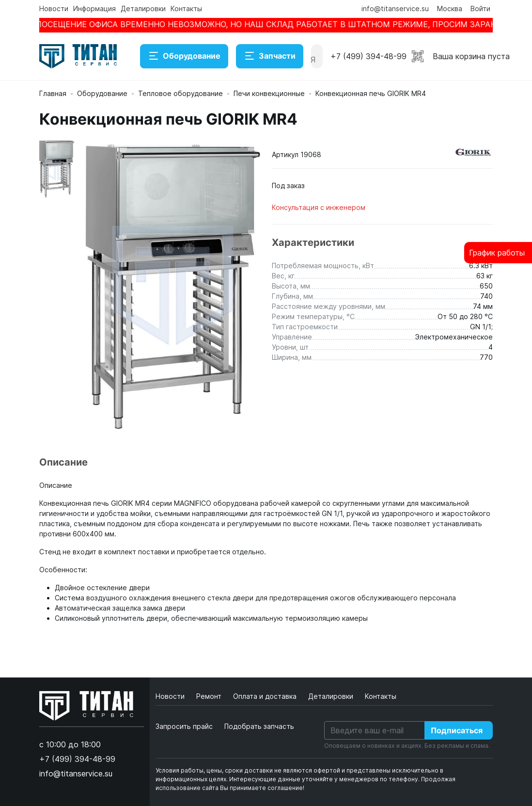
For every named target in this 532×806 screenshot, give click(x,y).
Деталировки (143, 8)
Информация (94, 8)
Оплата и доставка (266, 696)
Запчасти (270, 56)
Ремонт (210, 696)
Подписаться (457, 730)
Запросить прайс (184, 726)
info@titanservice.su (395, 8)
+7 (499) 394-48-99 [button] (368, 56)
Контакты (186, 8)
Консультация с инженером (319, 207)
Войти (480, 8)
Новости (54, 8)
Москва (450, 8)
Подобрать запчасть (259, 726)
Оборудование (184, 56)
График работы (497, 253)
